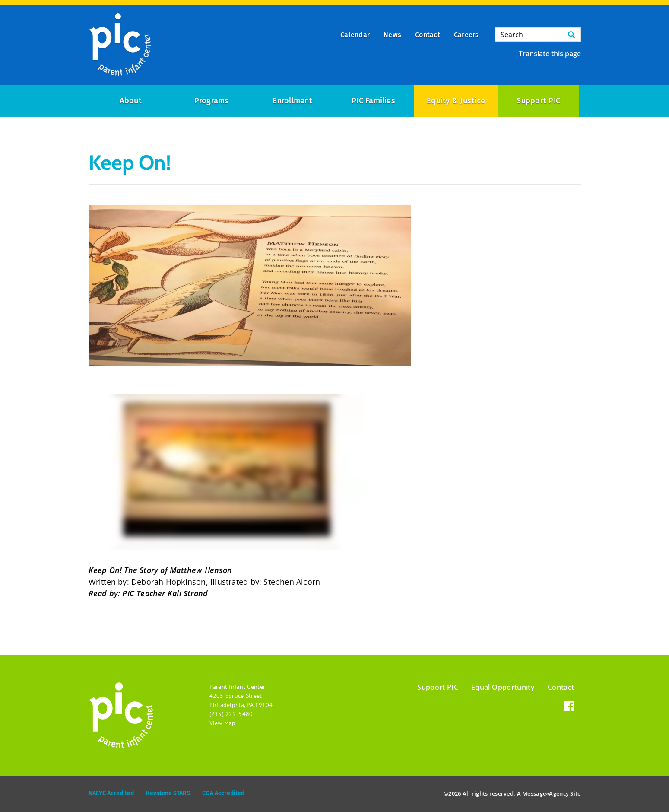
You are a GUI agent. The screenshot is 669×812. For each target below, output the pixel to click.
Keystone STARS (168, 793)
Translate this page (550, 54)
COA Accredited (223, 793)
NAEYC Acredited (111, 793)
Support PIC (538, 101)
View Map (223, 723)
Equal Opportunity (503, 687)
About (131, 101)
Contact (561, 687)
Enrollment (292, 101)
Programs (212, 101)
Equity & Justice (456, 101)
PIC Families (373, 101)
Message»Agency (545, 793)
